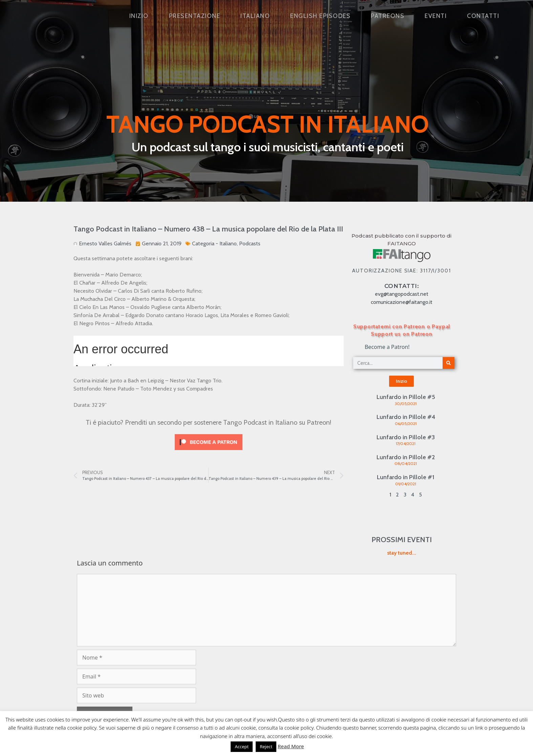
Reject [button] (266, 747)
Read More (291, 746)
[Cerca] (449, 363)
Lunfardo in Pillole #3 (406, 437)
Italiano (255, 16)
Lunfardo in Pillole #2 (406, 457)
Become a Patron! (387, 347)
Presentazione (195, 16)
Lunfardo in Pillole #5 (406, 397)
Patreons (388, 16)
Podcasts (250, 243)
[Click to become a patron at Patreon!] (209, 452)
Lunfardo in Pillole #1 (406, 477)
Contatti (483, 16)
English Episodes (320, 16)
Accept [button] (242, 747)
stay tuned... (402, 553)
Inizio (139, 16)
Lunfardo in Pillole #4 (406, 417)
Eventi (436, 16)
